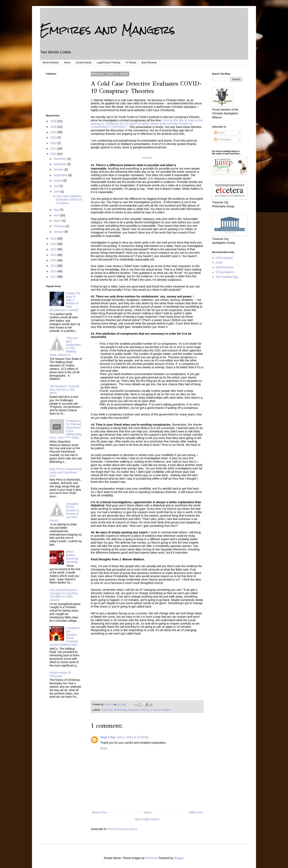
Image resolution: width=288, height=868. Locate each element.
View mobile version (147, 819)
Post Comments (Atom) (122, 829)
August (58, 181)
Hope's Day (108, 737)
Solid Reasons (225, 267)
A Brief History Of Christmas (60, 674)
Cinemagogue (224, 258)
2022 (54, 143)
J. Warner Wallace (161, 710)
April (57, 215)
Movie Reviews (51, 63)
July (56, 186)
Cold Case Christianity (114, 710)
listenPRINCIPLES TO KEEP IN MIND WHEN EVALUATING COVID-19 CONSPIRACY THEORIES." (147, 124)
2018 (54, 244)
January (59, 232)
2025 (54, 127)
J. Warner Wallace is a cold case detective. (119, 100)
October (59, 170)
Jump (219, 262)
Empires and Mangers (108, 30)
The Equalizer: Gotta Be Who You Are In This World (64, 390)
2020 (54, 154)
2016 (54, 255)
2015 (54, 260)
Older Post (196, 812)
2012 (54, 277)
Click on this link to (175, 120)
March (58, 221)
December (60, 159)
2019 (54, 238)
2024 (54, 132)
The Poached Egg (227, 277)
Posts (219, 133)
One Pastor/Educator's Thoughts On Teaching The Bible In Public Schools (64, 595)
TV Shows (131, 63)
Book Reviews (149, 63)
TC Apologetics (225, 272)
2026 (54, 121)
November (60, 164)
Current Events (84, 63)
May (57, 210)
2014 (54, 266)
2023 (54, 138)
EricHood (151, 858)
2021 (54, 149)
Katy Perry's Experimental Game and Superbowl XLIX (66, 472)
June (57, 192)
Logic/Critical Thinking (108, 63)
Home (67, 63)
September (61, 175)
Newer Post (99, 812)
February (60, 226)
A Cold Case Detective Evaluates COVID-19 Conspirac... (67, 200)
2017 (54, 249)
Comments (223, 140)
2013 (54, 271)
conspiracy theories (138, 710)
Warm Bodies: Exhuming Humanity (72, 557)
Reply (104, 748)
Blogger (179, 858)
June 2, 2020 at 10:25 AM (133, 737)
